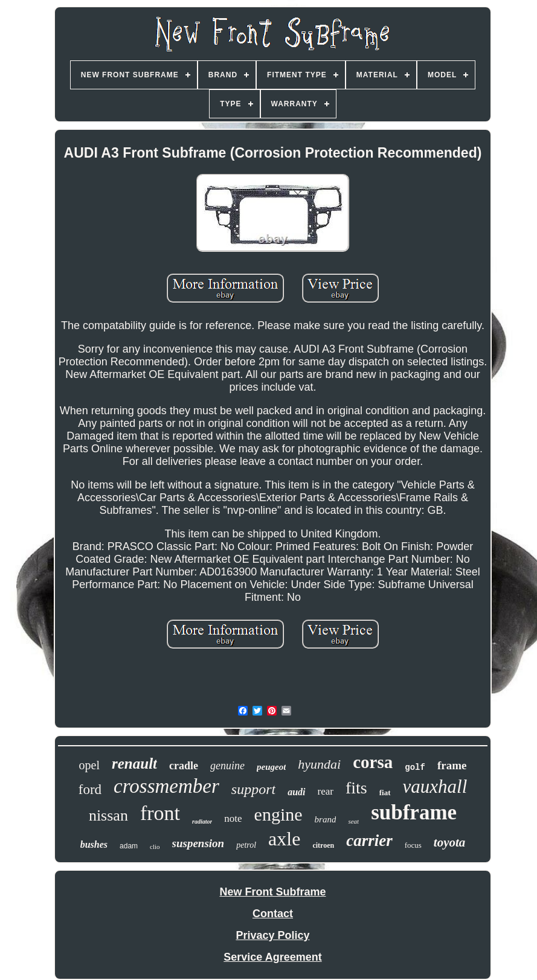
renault (134, 764)
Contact (273, 914)
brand (326, 819)
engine (278, 814)
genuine (227, 766)
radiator (202, 821)
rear (326, 791)
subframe (414, 812)
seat (353, 821)
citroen (323, 845)
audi (296, 792)
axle (284, 839)
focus (413, 845)
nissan (108, 815)
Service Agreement (272, 957)
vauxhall (435, 786)
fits (356, 788)
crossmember (166, 786)
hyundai (319, 764)
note (233, 818)
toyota (450, 842)
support (253, 789)
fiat (385, 793)
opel (89, 765)
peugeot (271, 767)
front (160, 813)
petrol (246, 845)
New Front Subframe (272, 892)
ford (90, 789)
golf (415, 767)
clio (155, 847)
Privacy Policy (272, 935)
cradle (184, 766)
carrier (369, 841)
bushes (94, 844)
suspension (198, 843)
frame (452, 765)
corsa (373, 762)
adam (129, 846)
